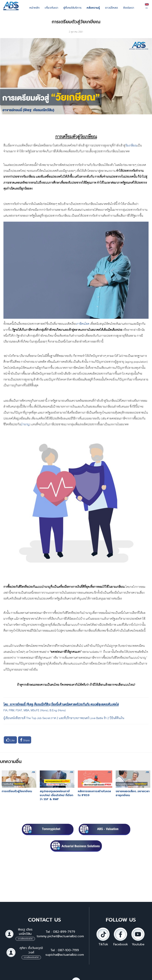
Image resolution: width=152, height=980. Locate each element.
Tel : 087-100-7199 (65, 950)
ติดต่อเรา (129, 8)
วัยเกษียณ (131, 145)
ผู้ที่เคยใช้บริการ (72, 8)
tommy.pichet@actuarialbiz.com (60, 936)
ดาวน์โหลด (111, 8)
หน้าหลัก (35, 8)
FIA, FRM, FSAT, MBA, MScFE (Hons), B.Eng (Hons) (35, 710)
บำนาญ (25, 424)
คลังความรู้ (93, 8)
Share (25, 740)
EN (147, 6)
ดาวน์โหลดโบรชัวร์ (25, 939)
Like (10, 740)
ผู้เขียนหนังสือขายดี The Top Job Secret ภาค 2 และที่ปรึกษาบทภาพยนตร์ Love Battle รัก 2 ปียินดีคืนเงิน (64, 718)
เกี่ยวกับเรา (51, 8)
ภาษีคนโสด (83, 323)
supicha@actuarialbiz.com (65, 955)
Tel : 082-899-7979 (60, 932)
